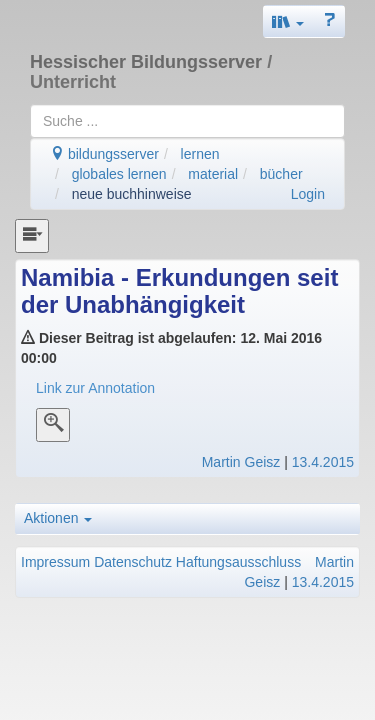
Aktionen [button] (58, 518)
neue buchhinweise (132, 194)
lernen (200, 154)
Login (308, 194)
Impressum (55, 562)
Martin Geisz (241, 462)
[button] (288, 21)
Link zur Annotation (95, 388)
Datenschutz (133, 562)
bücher (281, 174)
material (213, 174)
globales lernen (119, 174)
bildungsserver (104, 154)
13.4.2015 (323, 462)
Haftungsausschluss (238, 562)
